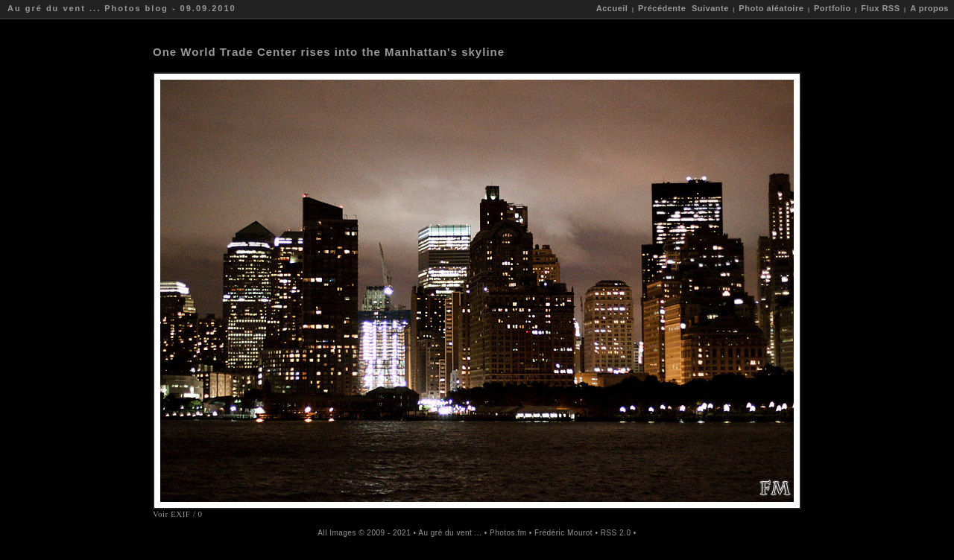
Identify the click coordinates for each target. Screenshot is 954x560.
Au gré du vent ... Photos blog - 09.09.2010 (122, 8)
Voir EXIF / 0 (178, 514)
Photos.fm (508, 533)
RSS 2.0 (616, 533)
